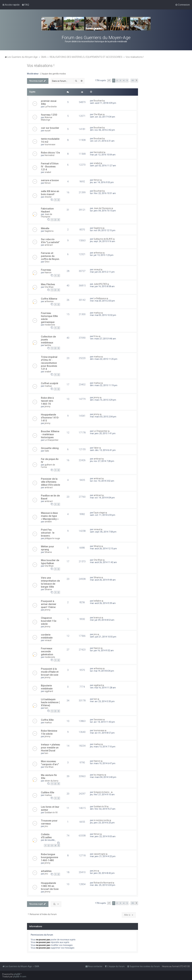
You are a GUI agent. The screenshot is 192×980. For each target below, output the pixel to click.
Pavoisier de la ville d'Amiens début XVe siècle (50, 482)
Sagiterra (49, 231)
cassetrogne (100, 854)
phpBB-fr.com (20, 977)
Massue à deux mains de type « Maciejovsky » (50, 516)
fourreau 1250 (49, 115)
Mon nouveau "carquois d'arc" (50, 763)
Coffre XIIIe (47, 720)
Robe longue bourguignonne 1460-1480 (49, 857)
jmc (95, 634)
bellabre (97, 601)
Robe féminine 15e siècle (49, 732)
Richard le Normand (103, 883)
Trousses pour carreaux (49, 822)
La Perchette (51, 107)
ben (46, 708)
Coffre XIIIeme (49, 299)
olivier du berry (51, 781)
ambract (49, 245)
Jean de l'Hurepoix (47, 215)
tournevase (50, 144)
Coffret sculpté (49, 383)
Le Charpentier (52, 440)
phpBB (17, 974)
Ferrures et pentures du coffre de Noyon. (50, 256)
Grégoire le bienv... (102, 792)
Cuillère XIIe (48, 792)
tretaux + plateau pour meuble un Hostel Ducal (50, 748)
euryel (47, 131)
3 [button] (120, 80)
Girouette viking (50, 448)
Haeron (48, 272)
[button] (109, 81)
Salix (47, 451)
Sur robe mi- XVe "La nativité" (50, 241)
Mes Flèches (48, 284)
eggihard (49, 691)
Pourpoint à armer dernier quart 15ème (49, 604)
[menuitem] (25, 5)
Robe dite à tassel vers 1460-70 (47, 401)
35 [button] (133, 80)
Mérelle (45, 228)
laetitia (48, 345)
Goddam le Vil (51, 812)
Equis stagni (99, 513)
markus (97, 313)
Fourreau (46, 270)
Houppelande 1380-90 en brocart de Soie (50, 886)
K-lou (96, 336)
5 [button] (127, 80)
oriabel (48, 172)
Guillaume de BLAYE (103, 239)
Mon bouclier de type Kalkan (50, 562)
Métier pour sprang (47, 548)
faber (96, 448)
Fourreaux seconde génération (47, 651)
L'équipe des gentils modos (53, 74)
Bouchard (98, 101)
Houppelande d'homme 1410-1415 (50, 418)
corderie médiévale (47, 636)
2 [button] (117, 80)
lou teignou (99, 775)
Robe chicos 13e (50, 153)
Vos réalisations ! (41, 66)
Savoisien (98, 720)
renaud (97, 269)
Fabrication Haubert (47, 210)
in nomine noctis (101, 820)
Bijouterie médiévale (47, 687)
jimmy (47, 406)
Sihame (48, 552)
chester (48, 197)
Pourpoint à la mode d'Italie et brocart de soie (50, 672)
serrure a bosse (50, 180)
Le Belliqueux (100, 298)
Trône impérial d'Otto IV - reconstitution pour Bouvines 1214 (49, 363)
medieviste (50, 325)
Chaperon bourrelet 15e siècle (49, 621)
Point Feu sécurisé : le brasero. (48, 533)
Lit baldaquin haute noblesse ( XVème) (50, 702)
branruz (97, 618)
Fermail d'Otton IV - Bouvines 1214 (50, 166)
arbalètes (46, 871)
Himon (48, 183)
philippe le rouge (52, 538)
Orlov (47, 262)
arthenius (98, 253)
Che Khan (98, 114)
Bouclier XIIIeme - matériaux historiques (50, 434)
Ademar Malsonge (47, 119)
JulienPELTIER (100, 284)
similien (48, 522)
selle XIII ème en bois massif (50, 193)
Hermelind (49, 155)
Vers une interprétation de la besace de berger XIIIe (50, 582)
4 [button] (124, 80)
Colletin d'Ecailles (46, 836)
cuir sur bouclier (50, 128)
